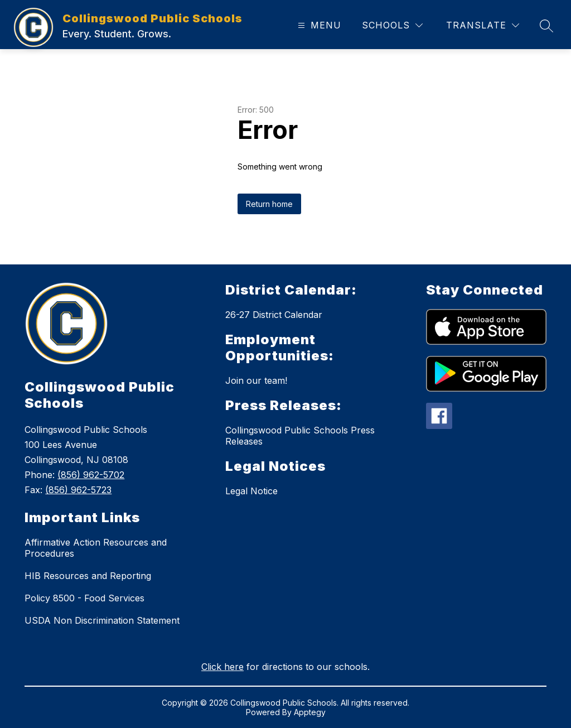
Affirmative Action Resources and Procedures (96, 548)
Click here (222, 667)
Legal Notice (251, 491)
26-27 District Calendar (274, 315)
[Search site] (546, 26)
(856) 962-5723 (78, 490)
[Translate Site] (483, 25)
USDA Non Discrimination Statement (102, 620)
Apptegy (310, 712)
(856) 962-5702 (91, 475)
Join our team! (256, 380)
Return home (269, 204)
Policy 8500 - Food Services (84, 598)
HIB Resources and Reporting (88, 576)
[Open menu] (318, 25)
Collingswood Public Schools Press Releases (300, 436)
